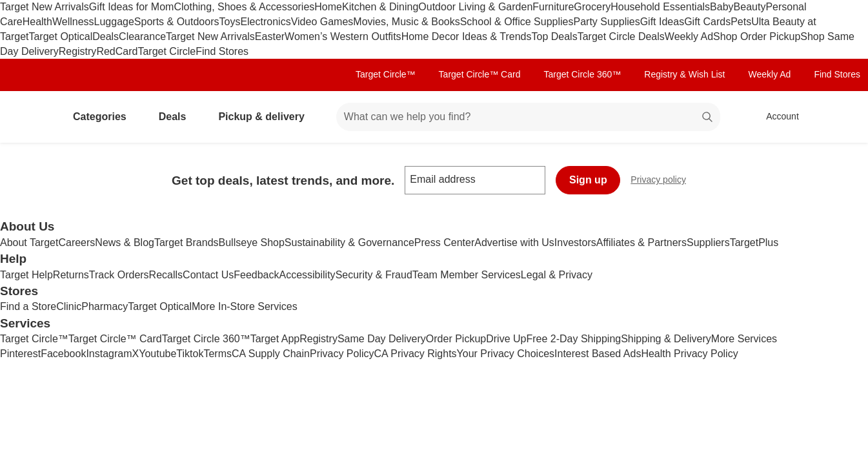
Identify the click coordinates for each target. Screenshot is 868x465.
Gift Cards (707, 22)
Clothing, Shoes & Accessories (244, 7)
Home (328, 7)
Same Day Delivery (382, 339)
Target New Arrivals (45, 7)
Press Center (444, 243)
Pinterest (20, 354)
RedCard (117, 51)
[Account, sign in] (776, 117)
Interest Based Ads (598, 354)
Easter (270, 36)
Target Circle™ (386, 74)
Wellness (73, 22)
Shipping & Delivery (666, 339)
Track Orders (119, 275)
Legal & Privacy (557, 275)
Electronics (265, 22)
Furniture (553, 7)
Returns (71, 275)
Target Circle (167, 51)
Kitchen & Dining (380, 7)
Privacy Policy (342, 354)
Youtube (157, 354)
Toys (229, 22)
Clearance (142, 36)
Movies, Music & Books (406, 22)
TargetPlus (754, 243)
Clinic (69, 306)
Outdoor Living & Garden (475, 7)
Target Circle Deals (621, 36)
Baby (722, 7)
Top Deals (555, 36)
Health (37, 22)
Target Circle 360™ (582, 74)
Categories (105, 117)
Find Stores (222, 51)
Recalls (166, 275)
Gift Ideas (662, 22)
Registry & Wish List (684, 74)
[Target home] (28, 117)
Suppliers (708, 243)
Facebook (63, 354)
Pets (741, 22)
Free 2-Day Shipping (573, 339)
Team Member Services (467, 275)
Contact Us (208, 275)
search (708, 118)
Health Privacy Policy (689, 354)
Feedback (256, 275)
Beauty (750, 7)
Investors (575, 243)
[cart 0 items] (841, 117)
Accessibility (307, 275)
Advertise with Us (514, 243)
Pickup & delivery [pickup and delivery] (266, 117)
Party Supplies (607, 22)
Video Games (322, 22)
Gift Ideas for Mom (132, 7)
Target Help (26, 275)
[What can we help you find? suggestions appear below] (528, 117)
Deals (106, 36)
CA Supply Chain (271, 354)
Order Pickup (456, 339)
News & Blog (125, 243)
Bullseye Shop (252, 243)
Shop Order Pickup (757, 36)
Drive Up (506, 339)
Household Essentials (660, 7)
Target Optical (60, 36)
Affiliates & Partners (641, 243)
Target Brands (187, 243)
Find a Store (28, 306)
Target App (275, 339)
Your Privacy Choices (506, 354)
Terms (217, 354)
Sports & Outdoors (177, 22)
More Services (744, 339)
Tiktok (190, 354)
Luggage (114, 22)
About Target (29, 243)
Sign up (588, 180)
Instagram (109, 354)
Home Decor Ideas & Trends (467, 36)
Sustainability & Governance (349, 243)
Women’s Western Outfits (343, 36)
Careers (76, 243)
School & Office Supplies (517, 22)
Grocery (592, 7)
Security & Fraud (374, 275)
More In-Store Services (245, 306)
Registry (78, 51)
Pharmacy (105, 306)
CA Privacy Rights (416, 354)
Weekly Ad (689, 36)
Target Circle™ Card (480, 74)
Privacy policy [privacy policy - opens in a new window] (663, 181)
